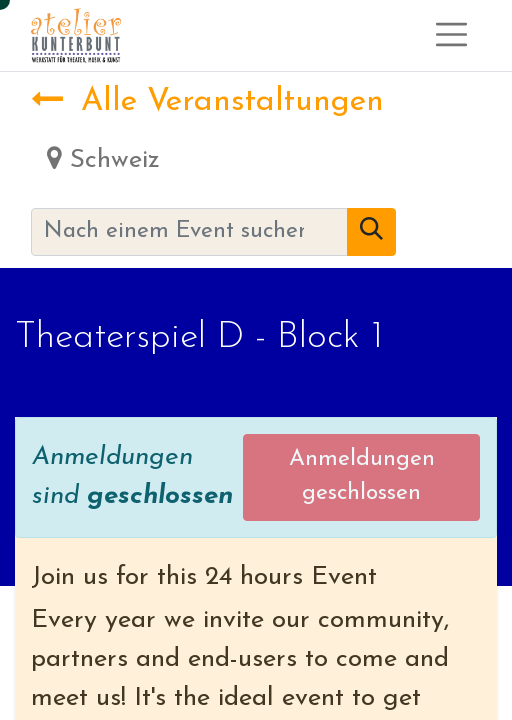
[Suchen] (371, 232)
